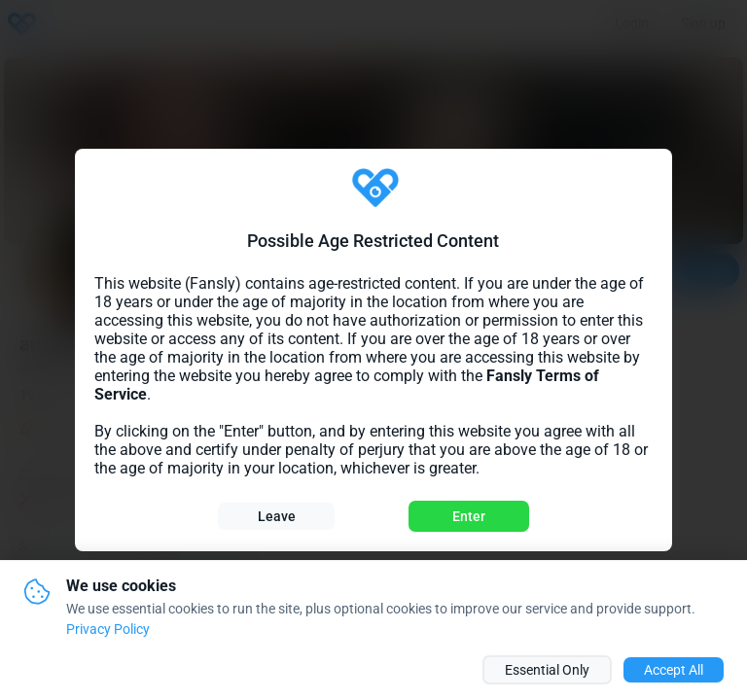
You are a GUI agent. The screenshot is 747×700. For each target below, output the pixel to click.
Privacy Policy (108, 629)
